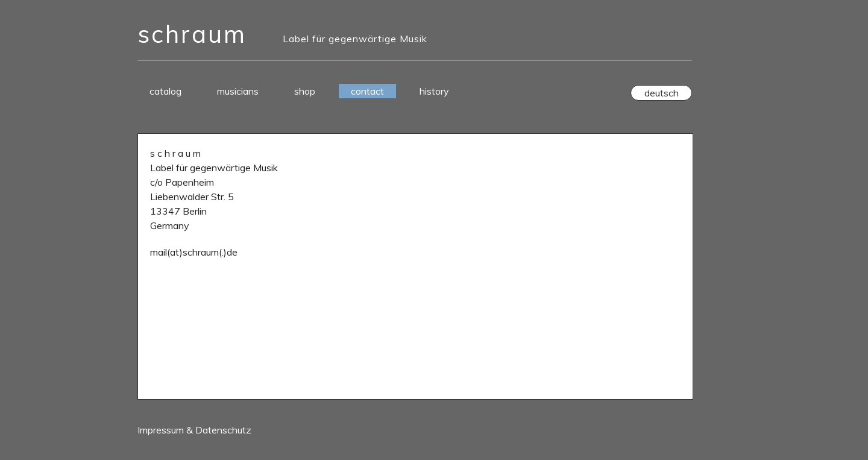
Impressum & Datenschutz (194, 430)
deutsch (662, 93)
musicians (238, 91)
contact (367, 91)
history (434, 91)
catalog (165, 91)
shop (305, 91)
